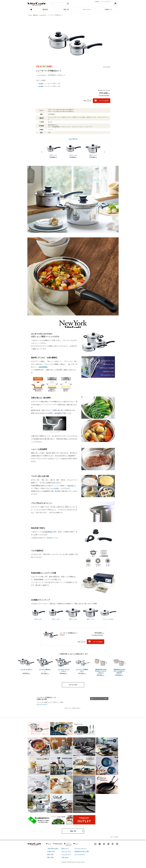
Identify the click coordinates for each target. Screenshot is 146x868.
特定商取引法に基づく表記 (82, 851)
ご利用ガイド (108, 9)
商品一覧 (66, 9)
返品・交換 (50, 857)
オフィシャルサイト (80, 854)
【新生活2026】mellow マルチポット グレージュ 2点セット (101, 671)
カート (115, 4)
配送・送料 (50, 854)
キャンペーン (87, 9)
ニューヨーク (43, 15)
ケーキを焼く (55, 488)
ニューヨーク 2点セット (26, 669)
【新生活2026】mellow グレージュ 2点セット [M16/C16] (119, 671)
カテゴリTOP (73, 685)
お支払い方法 (51, 851)
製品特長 (45, 9)
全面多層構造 (43, 367)
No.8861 (41, 83)
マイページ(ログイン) (68, 844)
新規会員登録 (58, 844)
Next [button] (104, 153)
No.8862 (41, 86)
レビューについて (43, 704)
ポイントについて (66, 851)
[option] (73, 41)
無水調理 (58, 413)
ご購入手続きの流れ (53, 848)
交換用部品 (48, 532)
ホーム (30, 15)
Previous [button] (42, 153)
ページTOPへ (115, 837)
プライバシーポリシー (80, 848)
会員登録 (97, 2)
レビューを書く (99, 699)
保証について (65, 848)
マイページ (106, 2)
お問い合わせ (65, 857)
